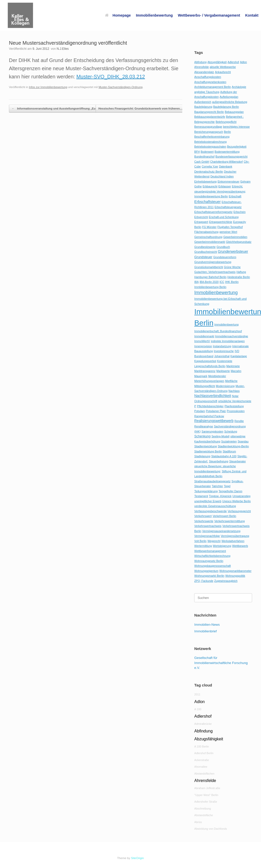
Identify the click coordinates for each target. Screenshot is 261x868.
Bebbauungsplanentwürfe (210, 117)
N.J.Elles (63, 49)
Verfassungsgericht (239, 511)
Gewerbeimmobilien (235, 237)
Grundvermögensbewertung (213, 262)
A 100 (198, 709)
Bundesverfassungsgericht (231, 156)
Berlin (227, 132)
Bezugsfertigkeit (237, 147)
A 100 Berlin (201, 746)
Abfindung (200, 62)
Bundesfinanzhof (204, 156)
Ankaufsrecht (223, 72)
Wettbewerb (240, 546)
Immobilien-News (207, 625)
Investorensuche (224, 351)
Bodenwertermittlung (227, 152)
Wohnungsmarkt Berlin (209, 576)
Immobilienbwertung (226, 324)
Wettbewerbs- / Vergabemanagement (209, 15)
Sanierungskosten (212, 431)
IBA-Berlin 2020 (209, 282)
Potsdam (200, 411)
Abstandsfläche (204, 815)
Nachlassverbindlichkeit (213, 396)
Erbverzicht (201, 217)
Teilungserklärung (206, 491)
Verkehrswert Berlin (224, 516)
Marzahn (236, 371)
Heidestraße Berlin (239, 277)
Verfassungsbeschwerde (210, 511)
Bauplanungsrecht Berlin (209, 112)
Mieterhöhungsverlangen (209, 381)
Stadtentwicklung (205, 446)
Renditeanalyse (204, 426)
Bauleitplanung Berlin (226, 107)
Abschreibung (203, 809)
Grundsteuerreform (225, 257)
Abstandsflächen (204, 774)
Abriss (198, 822)
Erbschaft (235, 196)
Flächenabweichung (206, 232)
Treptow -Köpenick (220, 496)
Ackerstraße (201, 760)
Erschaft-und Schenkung (224, 217)
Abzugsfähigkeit (217, 62)
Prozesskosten (236, 411)
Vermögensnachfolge (207, 536)
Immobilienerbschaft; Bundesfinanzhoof (218, 331)
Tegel (227, 486)
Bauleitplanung (203, 107)
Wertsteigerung (222, 546)
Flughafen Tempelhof (230, 227)
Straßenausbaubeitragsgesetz (212, 481)
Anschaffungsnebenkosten (210, 82)
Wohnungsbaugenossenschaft (212, 566)
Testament (201, 496)
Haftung (241, 272)
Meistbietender (217, 376)
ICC (222, 282)
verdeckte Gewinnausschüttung (215, 506)
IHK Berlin (232, 282)
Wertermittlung (203, 546)
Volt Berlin (200, 541)
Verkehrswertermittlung (230, 521)
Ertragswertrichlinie (221, 222)
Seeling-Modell (221, 436)
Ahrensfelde (201, 67)
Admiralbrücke (203, 724)
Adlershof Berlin (204, 753)
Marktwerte (223, 371)
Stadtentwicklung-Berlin (233, 446)
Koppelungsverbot (205, 361)
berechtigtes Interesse (236, 127)
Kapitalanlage (239, 356)
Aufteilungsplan (229, 97)
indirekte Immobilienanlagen (228, 341)
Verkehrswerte (204, 521)
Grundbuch (223, 247)
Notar (235, 396)
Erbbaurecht (210, 186)
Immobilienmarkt (204, 336)
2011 (197, 694)
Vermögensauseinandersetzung (221, 531)
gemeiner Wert (228, 232)
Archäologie (239, 87)
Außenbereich (203, 102)
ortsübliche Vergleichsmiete (235, 401)
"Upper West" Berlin (206, 795)
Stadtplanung (202, 456)
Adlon (243, 62)
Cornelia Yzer (210, 166)
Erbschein (239, 212)
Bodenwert (207, 152)
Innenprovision (203, 346)
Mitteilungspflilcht (205, 386)
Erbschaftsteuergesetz (228, 207)
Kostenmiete (225, 361)
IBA (196, 282)
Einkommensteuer (229, 182)
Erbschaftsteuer (207, 202)
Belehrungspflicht (226, 122)
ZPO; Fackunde (204, 581)
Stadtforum (229, 451)
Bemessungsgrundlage (208, 127)
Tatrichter (217, 486)
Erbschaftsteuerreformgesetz (213, 212)
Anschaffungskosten (208, 77)
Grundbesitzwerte (205, 247)
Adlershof (233, 62)
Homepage (118, 15)
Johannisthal (222, 356)
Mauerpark (201, 376)
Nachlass (234, 391)
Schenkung (202, 436)
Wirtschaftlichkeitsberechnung (212, 556)
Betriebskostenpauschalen (210, 147)
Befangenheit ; (235, 117)
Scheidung (231, 431)
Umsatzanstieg (241, 496)
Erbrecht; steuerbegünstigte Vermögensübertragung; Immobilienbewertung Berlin (220, 191)
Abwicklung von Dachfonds (211, 829)
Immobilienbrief (205, 631)
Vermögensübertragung (235, 536)
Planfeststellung (234, 406)
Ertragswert (201, 222)
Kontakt (252, 15)
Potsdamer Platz (216, 411)
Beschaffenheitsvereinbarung (212, 137)
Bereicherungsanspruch (209, 132)
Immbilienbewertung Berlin (210, 287)
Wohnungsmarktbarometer (236, 571)
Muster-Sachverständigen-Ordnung (121, 87)
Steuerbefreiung (219, 461)
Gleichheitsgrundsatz (239, 242)
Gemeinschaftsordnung (208, 237)
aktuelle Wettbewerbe (223, 67)
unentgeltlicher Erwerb (208, 501)
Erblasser (225, 186)
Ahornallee (201, 767)
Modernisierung (225, 386)
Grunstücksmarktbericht (209, 267)
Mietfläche (231, 381)
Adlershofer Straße (206, 802)
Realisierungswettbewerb (214, 421)
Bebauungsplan (234, 112)
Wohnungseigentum (206, 571)
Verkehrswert (203, 516)
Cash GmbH (202, 162)
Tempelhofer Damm (231, 491)
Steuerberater (237, 461)
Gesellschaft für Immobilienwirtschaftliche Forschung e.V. (221, 663)
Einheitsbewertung (205, 182)
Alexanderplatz (204, 72)
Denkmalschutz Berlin (209, 171)
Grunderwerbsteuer (233, 252)
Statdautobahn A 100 (224, 456)
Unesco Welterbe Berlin (237, 501)
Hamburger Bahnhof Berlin (210, 277)
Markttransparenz (205, 371)
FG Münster (209, 227)
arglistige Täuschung (207, 92)
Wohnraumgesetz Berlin (209, 561)
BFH (197, 152)
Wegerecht (214, 541)
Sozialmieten (229, 441)
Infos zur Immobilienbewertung (48, 87)
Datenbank (226, 166)
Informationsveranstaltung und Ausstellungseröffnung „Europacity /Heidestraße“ (69, 109)
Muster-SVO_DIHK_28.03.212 (111, 77)
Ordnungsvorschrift (206, 401)
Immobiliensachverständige (232, 336)
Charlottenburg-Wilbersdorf (227, 162)
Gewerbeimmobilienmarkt (210, 242)
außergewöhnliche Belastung (230, 102)
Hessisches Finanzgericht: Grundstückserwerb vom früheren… (143, 109)
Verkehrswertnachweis (208, 526)
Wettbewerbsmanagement (210, 551)
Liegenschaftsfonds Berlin (210, 366)
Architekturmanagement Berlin (212, 87)
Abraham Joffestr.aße (207, 788)
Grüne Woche (232, 267)
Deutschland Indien (222, 176)
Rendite (239, 421)
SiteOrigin (138, 858)
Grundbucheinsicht (206, 252)
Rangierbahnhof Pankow (209, 416)
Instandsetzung (222, 346)
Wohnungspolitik (235, 576)
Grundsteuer (203, 257)
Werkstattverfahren (233, 541)
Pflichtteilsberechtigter (210, 406)
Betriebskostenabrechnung (210, 142)
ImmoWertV (202, 341)
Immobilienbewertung (154, 15)
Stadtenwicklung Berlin (208, 451)
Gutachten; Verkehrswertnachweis (215, 272)
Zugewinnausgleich (226, 581)
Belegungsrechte (204, 122)
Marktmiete (233, 366)
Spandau (243, 441)
